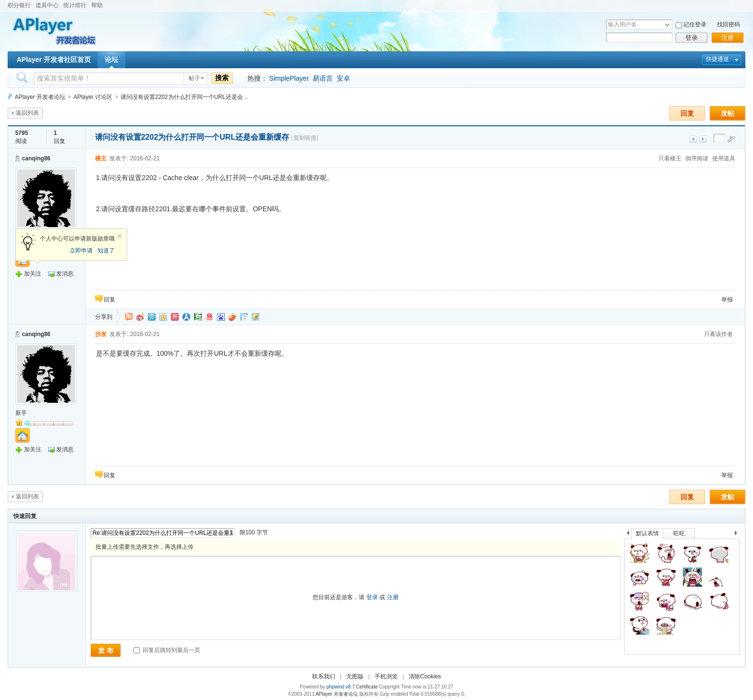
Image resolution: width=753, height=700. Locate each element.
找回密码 (729, 24)
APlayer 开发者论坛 (40, 97)
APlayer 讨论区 (93, 97)
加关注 (33, 274)
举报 (727, 300)
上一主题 (693, 139)
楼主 (101, 158)
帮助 (97, 5)
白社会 (244, 317)
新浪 (140, 317)
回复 (687, 113)
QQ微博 (152, 317)
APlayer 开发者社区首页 (54, 60)
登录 (692, 38)
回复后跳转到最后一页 (167, 650)
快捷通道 (717, 59)
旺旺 (679, 533)
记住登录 (695, 24)
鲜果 (232, 317)
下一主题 (703, 139)
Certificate (367, 687)
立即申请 (81, 251)
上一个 (628, 535)
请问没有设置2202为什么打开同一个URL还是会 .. (184, 97)
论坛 (111, 60)
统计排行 (75, 5)
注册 (728, 38)
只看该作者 (718, 334)
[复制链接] (305, 138)
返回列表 (27, 113)
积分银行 (19, 5)
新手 (21, 413)
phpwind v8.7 (341, 687)
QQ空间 (163, 317)
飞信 (255, 317)
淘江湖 (129, 317)
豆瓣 (198, 317)
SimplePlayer (289, 78)
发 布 (106, 651)
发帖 (728, 113)
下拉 (667, 25)
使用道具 (724, 158)
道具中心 (47, 5)
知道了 (106, 251)
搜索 (222, 78)
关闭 (120, 236)
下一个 (738, 535)
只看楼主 (670, 158)
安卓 (343, 78)
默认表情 (647, 533)
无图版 (355, 676)
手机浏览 (386, 676)
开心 (175, 317)
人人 (186, 317)
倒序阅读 (697, 158)
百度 (221, 317)
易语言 (323, 78)
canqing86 (36, 158)
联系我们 (324, 676)
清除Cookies (425, 676)
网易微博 (209, 317)
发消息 (65, 274)
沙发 (101, 334)
